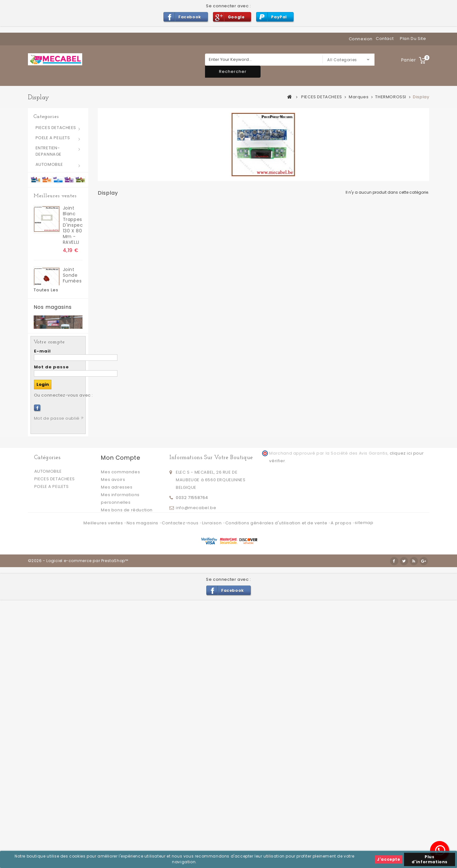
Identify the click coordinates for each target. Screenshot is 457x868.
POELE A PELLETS (53, 138)
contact (385, 39)
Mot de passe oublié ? (59, 685)
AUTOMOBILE (49, 164)
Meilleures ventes (55, 196)
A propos (341, 799)
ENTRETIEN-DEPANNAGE (49, 151)
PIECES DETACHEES (56, 128)
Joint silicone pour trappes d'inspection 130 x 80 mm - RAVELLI (73, 336)
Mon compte (120, 724)
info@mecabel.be (196, 773)
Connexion (361, 39)
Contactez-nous (181, 799)
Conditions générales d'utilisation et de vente (277, 799)
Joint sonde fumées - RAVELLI (72, 278)
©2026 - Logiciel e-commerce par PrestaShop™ (78, 829)
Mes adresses (117, 753)
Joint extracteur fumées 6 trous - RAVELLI (73, 398)
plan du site (413, 39)
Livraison (212, 799)
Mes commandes (120, 738)
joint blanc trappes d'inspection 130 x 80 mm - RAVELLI (73, 222)
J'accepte (388, 859)
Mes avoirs (113, 746)
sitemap (364, 799)
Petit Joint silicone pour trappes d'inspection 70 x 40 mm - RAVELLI (73, 462)
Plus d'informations (430, 859)
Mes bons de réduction (127, 776)
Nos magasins (53, 525)
